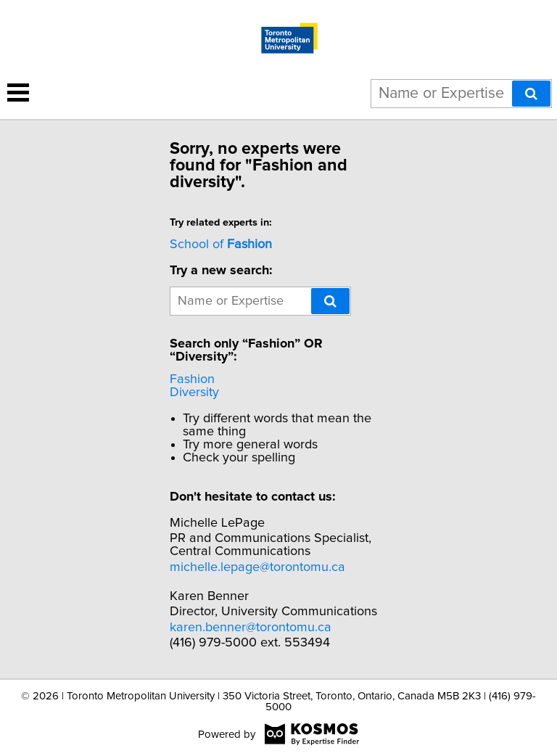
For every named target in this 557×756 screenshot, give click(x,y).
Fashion (192, 379)
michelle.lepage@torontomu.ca (257, 567)
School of (221, 245)
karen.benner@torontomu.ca (251, 628)
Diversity (194, 393)
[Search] (531, 94)
